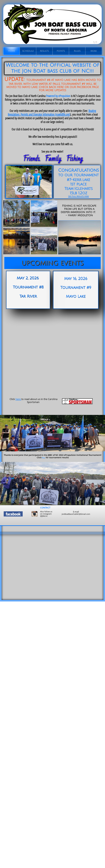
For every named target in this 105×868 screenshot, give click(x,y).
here (18, 399)
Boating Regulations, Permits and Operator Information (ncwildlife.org (52, 113)
